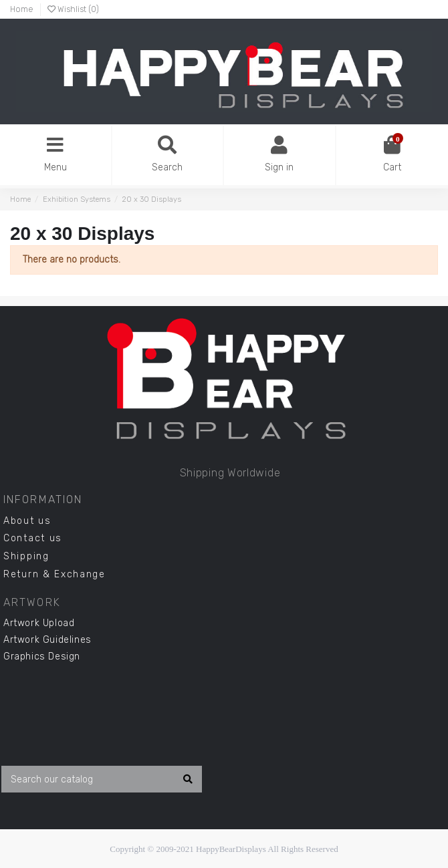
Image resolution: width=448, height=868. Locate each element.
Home (22, 9)
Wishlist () (73, 9)
